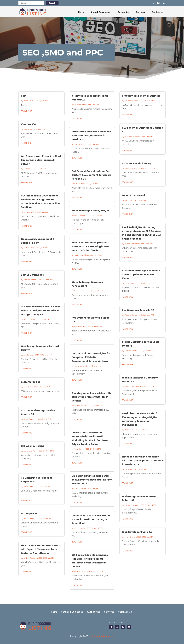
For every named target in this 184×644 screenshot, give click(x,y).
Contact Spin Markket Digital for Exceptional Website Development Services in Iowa (91, 357)
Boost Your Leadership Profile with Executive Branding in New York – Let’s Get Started (90, 246)
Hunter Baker (79, 255)
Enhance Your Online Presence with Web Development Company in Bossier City (142, 461)
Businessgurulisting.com (101, 636)
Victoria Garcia (131, 315)
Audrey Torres (29, 248)
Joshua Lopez (80, 528)
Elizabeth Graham (132, 505)
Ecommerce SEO (31, 382)
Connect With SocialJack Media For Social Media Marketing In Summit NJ (91, 519)
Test (24, 96)
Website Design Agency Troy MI (90, 211)
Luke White (78, 105)
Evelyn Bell (129, 469)
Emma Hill (28, 212)
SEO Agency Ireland (33, 446)
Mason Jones (80, 184)
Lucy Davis (28, 129)
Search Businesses (101, 12)
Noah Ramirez (29, 101)
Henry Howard (30, 319)
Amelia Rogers (80, 327)
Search (52, 3)
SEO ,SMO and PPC (44, 101)
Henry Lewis (79, 366)
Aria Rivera (28, 169)
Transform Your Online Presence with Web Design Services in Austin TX (91, 135)
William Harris (130, 244)
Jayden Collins (131, 137)
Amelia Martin (29, 355)
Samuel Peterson (132, 168)
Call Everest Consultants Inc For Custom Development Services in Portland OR (92, 175)
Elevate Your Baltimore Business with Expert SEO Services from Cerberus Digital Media (40, 549)
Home (81, 12)
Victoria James (30, 280)
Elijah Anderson (80, 571)
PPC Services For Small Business (141, 96)
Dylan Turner (29, 419)
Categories (123, 12)
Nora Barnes (79, 449)
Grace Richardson (82, 291)
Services (140, 12)
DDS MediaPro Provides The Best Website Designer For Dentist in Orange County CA (40, 310)
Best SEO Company (32, 275)
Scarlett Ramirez (131, 351)
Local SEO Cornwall (133, 195)
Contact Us (158, 12)
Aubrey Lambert (131, 386)
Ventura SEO (28, 124)
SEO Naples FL (29, 514)
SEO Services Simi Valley (137, 163)
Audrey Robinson (31, 558)
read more (26, 111)
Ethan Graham (80, 406)
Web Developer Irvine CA (137, 532)
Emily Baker (28, 387)
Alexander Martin (31, 451)
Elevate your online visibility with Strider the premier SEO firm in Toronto (91, 397)
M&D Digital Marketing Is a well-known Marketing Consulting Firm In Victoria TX (92, 480)
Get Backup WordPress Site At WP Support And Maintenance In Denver (41, 160)
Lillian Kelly (78, 144)
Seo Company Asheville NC (138, 310)
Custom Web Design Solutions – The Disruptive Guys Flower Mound (141, 274)
